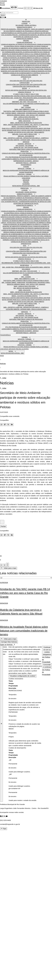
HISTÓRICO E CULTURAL (16, 176)
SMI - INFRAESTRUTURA (28, 138)
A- (32, 8)
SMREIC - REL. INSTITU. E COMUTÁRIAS (36, 125)
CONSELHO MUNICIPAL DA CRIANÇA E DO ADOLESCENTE (19, 44)
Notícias (3, 364)
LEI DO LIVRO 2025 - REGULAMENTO (33, 132)
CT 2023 (26, 94)
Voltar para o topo (9, 568)
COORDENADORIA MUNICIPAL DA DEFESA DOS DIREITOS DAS (24, 52)
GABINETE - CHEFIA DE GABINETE (34, 29)
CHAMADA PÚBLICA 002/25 (41, 111)
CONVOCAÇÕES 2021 (33, 86)
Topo (4, 829)
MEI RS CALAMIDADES (27, 104)
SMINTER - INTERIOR (20, 140)
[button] (26, 20)
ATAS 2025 (13, 81)
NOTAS (15, 186)
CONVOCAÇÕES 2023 (40, 85)
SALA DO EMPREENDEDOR (11, 104)
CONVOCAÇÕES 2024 (26, 85)
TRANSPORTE (29, 172)
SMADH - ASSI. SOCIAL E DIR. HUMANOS (33, 115)
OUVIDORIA (8, 35)
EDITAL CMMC (12, 111)
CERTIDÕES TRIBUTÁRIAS (18, 149)
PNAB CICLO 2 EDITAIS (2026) (11, 128)
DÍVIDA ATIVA (24, 151)
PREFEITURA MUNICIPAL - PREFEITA (12, 29)
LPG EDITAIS (18, 132)
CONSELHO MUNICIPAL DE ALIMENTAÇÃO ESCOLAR (25, 65)
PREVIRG (26, 41)
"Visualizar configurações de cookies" (23, 676)
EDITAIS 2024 (18, 90)
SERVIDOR (26, 180)
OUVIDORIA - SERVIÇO (32, 161)
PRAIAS (6, 176)
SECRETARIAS (6, 98)
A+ (25, 8)
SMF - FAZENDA (7, 113)
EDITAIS (24, 88)
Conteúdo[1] (3, 1)
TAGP (5, 111)
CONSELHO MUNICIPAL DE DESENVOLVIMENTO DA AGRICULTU (22, 58)
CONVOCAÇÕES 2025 (13, 85)
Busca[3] (2, 5)
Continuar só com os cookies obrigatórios (47, 651)
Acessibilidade (6, 8)
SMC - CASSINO (26, 107)
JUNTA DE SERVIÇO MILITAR (37, 33)
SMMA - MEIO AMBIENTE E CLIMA (24, 109)
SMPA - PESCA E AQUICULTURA (36, 140)
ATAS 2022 (33, 81)
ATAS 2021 (39, 81)
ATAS (24, 79)
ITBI (10, 157)
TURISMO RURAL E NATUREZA (39, 176)
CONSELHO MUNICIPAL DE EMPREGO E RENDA (36, 56)
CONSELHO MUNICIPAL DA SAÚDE (12, 64)
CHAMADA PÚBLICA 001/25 (24, 111)
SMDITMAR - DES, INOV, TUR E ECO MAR (24, 102)
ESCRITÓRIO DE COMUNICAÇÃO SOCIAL (26, 37)
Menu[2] (2, 3)
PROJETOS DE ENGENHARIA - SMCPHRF (32, 159)
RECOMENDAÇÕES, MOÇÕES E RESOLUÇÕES (16, 96)
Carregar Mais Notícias (9, 642)
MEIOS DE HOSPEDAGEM (11, 170)
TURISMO (26, 167)
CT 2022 (31, 94)
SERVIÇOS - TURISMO (24, 169)
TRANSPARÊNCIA (26, 165)
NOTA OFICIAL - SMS (34, 186)
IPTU (7, 157)
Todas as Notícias (7, 645)
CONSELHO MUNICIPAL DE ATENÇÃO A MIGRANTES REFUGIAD (30, 62)
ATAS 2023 (26, 81)
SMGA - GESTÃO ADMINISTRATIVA (14, 125)
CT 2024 (21, 94)
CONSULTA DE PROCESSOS (34, 149)
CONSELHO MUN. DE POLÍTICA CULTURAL (31, 69)
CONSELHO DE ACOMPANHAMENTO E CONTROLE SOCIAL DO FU (29, 73)
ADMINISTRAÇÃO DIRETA (24, 27)
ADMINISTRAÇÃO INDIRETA (24, 39)
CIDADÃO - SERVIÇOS (25, 144)
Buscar (3, 15)
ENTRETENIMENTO (35, 170)
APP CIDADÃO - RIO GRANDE (24, 146)
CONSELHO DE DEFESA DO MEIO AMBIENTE (24, 75)
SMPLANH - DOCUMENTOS (26, 136)
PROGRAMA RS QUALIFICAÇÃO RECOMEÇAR (25, 157)
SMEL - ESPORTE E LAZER (12, 138)
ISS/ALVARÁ (43, 157)
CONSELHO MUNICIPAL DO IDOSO (30, 46)
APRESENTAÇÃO (26, 77)
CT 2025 (16, 94)
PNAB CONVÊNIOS (37, 130)
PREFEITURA (26, 22)
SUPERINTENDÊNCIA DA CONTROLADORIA (15, 33)
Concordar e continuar (47, 666)
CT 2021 (36, 94)
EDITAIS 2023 (26, 90)
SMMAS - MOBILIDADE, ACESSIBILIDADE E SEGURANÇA (29, 113)
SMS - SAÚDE (15, 98)
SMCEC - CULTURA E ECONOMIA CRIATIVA (25, 127)
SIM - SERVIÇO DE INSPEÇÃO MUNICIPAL (26, 119)
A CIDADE (24, 23)
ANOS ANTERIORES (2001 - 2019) (40, 96)
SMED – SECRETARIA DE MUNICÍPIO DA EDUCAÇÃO (26, 123)
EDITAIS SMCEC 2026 (27, 128)
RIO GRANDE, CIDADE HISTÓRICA (26, 25)
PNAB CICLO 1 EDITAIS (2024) (22, 130)
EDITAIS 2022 (35, 90)
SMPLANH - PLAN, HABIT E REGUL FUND (24, 134)
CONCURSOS (26, 178)
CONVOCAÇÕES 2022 (19, 86)
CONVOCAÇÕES (25, 83)
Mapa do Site (39, 8)
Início (2, 356)
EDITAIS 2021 (43, 90)
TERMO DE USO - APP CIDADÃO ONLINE (26, 148)
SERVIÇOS (26, 142)
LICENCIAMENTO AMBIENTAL (11, 159)
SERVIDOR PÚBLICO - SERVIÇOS (26, 163)
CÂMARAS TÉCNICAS (25, 92)
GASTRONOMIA (24, 170)
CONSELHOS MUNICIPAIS (24, 43)
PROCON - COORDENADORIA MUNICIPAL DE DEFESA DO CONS (31, 35)
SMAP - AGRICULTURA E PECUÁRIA (24, 117)
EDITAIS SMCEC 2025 (40, 128)
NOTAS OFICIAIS (22, 186)
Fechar (3, 526)
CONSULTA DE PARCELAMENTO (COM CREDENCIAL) (18, 153)
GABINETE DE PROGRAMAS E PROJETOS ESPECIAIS (32, 31)
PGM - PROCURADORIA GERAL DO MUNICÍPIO (33, 98)
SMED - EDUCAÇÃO (24, 121)
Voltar (3, 378)
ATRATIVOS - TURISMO (24, 174)
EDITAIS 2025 (9, 90)
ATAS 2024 (20, 81)
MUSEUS (27, 176)
